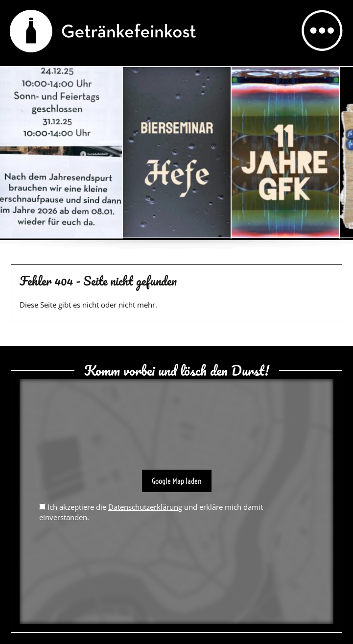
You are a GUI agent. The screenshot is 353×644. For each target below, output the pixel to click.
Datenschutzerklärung (145, 507)
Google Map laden (177, 481)
